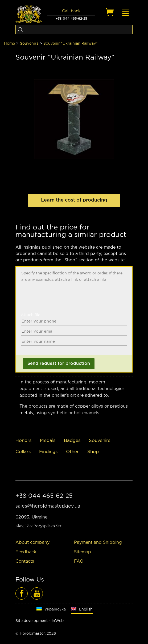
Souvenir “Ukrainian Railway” (70, 44)
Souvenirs (29, 44)
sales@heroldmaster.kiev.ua (48, 506)
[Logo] (29, 14)
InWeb (58, 621)
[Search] (20, 29)
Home (9, 44)
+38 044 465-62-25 (71, 19)
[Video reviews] (37, 593)
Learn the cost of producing (74, 200)
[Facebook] (22, 593)
